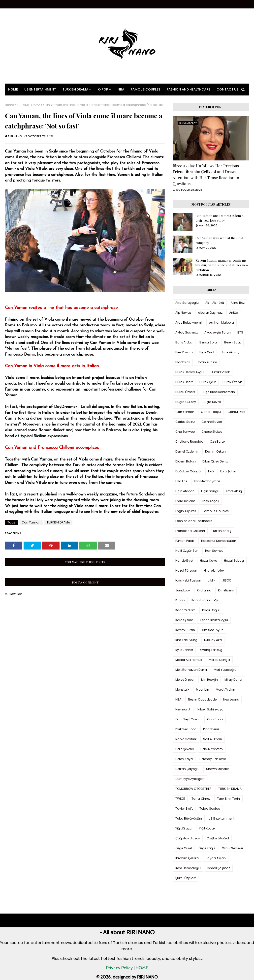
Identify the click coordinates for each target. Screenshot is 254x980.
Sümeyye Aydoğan (190, 779)
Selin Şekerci (185, 749)
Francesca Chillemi (190, 531)
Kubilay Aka (213, 640)
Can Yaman (31, 522)
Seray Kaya (184, 759)
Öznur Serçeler (232, 848)
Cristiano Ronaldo (189, 442)
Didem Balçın (186, 461)
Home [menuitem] (13, 89)
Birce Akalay (230, 352)
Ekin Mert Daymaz (207, 481)
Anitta (234, 313)
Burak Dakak (220, 372)
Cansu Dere (236, 412)
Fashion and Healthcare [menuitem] (188, 89)
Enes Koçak (210, 501)
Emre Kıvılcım (185, 501)
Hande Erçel (184, 561)
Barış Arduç (184, 342)
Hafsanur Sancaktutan (219, 541)
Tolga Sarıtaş (210, 809)
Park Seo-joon (186, 729)
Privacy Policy (119, 968)
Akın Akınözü (215, 303)
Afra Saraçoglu (187, 303)
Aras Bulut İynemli (189, 322)
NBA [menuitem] (121, 89)
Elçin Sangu (210, 491)
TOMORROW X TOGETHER (193, 789)
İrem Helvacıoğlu (188, 868)
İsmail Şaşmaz (219, 868)
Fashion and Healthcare (194, 521)
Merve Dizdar (185, 680)
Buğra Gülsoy (186, 402)
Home (9, 105)
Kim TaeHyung (186, 640)
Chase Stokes (212, 432)
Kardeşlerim (184, 620)
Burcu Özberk (185, 392)
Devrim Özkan (215, 451)
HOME (142, 968)
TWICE (180, 799)
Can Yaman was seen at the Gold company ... (219, 240)
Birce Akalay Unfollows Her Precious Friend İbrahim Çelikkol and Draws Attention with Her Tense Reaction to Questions (206, 175)
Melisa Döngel (219, 660)
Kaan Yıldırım (185, 610)
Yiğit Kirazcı (184, 828)
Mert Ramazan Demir (191, 670)
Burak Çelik (208, 382)
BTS (240, 332)
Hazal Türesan (186, 570)
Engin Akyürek (186, 511)
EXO (211, 471)
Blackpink (183, 362)
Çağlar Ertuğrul (218, 838)
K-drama (204, 590)
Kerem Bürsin (185, 630)
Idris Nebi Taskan (188, 580)
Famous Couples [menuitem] (145, 89)
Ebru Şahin (228, 471)
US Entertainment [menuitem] (40, 89)
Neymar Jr (183, 709)
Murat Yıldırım (226, 689)
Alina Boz (238, 303)
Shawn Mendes (218, 769)
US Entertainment (222, 818)
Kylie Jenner (184, 650)
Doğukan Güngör (188, 471)
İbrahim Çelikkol (187, 858)
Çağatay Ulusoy (188, 838)
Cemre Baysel (212, 422)
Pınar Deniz (211, 729)
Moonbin (203, 689)
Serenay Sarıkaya (213, 759)
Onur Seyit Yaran (188, 719)
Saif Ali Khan (213, 739)
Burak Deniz (184, 382)
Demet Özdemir (187, 451)
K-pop (180, 600)
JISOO (227, 580)
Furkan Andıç (222, 531)
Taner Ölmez (201, 799)
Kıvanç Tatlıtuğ (211, 650)
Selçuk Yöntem (212, 749)
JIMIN (212, 580)
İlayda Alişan (216, 858)
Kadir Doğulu (212, 610)
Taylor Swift (184, 809)
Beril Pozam (184, 352)
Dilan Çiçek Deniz (215, 461)
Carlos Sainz (185, 422)
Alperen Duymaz (210, 313)
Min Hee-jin (209, 680)
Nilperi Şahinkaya (210, 709)
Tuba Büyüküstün (189, 818)
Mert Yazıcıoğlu (225, 670)
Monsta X (182, 689)
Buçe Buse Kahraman (218, 392)
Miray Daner (233, 680)
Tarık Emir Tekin (228, 799)
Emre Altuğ (234, 491)
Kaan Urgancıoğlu (205, 600)
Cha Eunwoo (185, 432)
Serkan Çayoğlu (187, 769)
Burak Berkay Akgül (190, 372)
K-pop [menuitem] (103, 89)
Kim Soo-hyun (213, 630)
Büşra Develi (212, 402)
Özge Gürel (184, 848)
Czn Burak (218, 442)
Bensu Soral (208, 342)
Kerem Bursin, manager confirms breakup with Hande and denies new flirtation (222, 265)
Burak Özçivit (232, 382)
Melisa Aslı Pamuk (189, 660)
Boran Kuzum (207, 362)
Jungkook (183, 590)
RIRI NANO (15, 136)
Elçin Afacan (185, 491)
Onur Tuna (215, 719)
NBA (178, 699)
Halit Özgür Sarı (187, 551)
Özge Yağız (207, 848)
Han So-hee (214, 551)
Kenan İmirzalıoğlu (214, 620)
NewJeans (231, 699)
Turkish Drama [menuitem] (75, 89)
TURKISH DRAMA (29, 105)
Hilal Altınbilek (214, 570)
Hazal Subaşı (234, 561)
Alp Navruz (183, 313)
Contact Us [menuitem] (227, 89)
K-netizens (226, 590)
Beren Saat (233, 342)
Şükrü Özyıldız (186, 878)
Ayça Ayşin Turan (218, 332)
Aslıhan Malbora (222, 322)
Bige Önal (207, 352)
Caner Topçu (211, 412)
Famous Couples (216, 511)
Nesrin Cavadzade (202, 699)
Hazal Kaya (209, 561)
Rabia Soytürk (186, 739)
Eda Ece (181, 481)
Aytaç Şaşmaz (187, 332)
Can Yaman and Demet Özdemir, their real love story (220, 218)
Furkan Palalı (185, 541)
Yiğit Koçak (207, 828)
